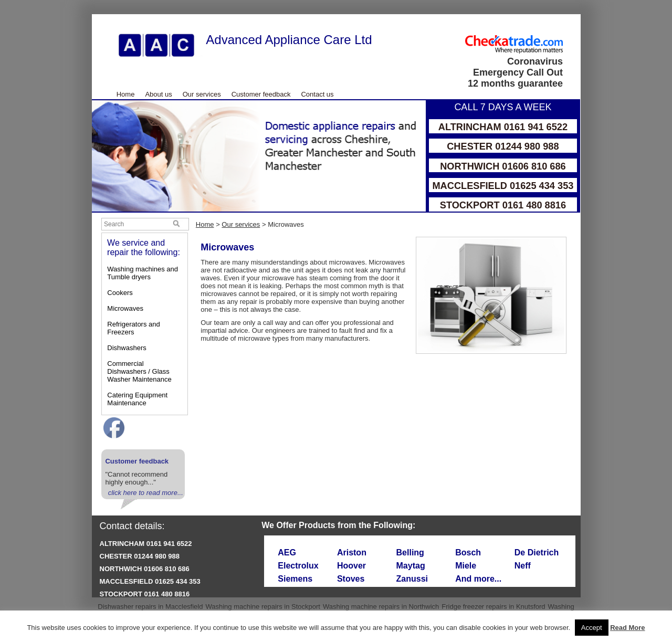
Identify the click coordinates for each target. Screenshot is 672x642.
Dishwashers (127, 348)
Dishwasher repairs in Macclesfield (150, 607)
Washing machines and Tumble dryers (143, 273)
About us (158, 94)
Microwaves (125, 308)
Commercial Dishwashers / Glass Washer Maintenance (139, 371)
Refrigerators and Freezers (133, 328)
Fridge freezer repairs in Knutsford (493, 607)
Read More (627, 628)
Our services (202, 94)
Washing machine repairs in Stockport (262, 607)
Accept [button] (592, 628)
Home (126, 94)
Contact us (317, 94)
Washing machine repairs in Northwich (381, 607)
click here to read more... (146, 493)
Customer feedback (261, 94)
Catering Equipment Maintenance (137, 399)
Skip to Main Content (92, 14)
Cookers (120, 293)
